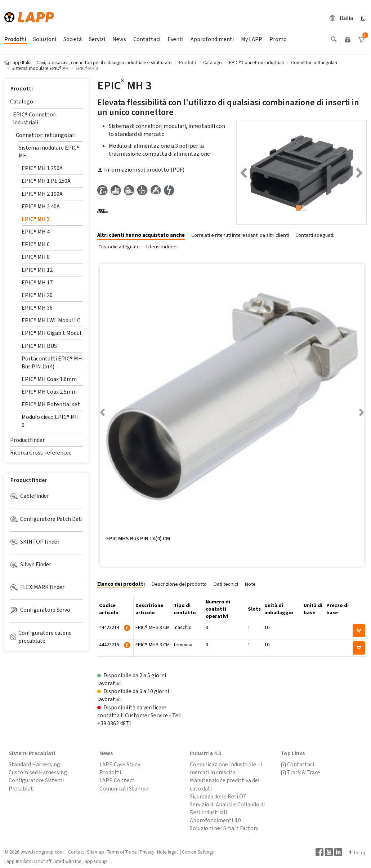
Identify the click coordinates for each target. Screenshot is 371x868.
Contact (76, 852)
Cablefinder (30, 496)
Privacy (147, 852)
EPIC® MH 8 (36, 257)
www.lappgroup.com (42, 852)
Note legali (168, 852)
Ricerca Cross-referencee (41, 453)
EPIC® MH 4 (36, 232)
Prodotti (22, 88)
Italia (339, 18)
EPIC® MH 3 (36, 219)
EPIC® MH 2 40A (41, 206)
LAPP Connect (117, 780)
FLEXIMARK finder (37, 587)
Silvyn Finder (31, 564)
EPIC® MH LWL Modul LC (51, 320)
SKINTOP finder (35, 542)
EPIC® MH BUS (39, 346)
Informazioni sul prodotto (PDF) (141, 170)
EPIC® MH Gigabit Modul (52, 333)
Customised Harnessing (38, 772)
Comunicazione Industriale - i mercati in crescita (226, 768)
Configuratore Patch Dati (46, 519)
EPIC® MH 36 (37, 308)
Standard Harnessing (34, 764)
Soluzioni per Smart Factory (224, 828)
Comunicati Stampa (124, 789)
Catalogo (22, 101)
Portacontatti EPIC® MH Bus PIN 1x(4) (52, 362)
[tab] (144, 236)
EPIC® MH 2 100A (42, 194)
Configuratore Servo (40, 610)
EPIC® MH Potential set (51, 404)
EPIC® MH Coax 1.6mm (49, 379)
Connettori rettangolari (46, 135)
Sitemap (95, 852)
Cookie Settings (198, 852)
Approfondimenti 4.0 (215, 820)
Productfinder (27, 440)
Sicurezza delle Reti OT (218, 796)
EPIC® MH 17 (37, 282)
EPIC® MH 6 (36, 244)
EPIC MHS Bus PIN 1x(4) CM (138, 538)
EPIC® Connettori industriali (35, 118)
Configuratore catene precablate (41, 637)
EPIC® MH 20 (37, 295)
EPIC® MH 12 (37, 270)
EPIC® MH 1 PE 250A (46, 181)
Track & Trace (300, 772)
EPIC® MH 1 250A (42, 168)
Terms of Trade (122, 852)
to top (357, 852)
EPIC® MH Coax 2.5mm (49, 392)
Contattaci (297, 765)
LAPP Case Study (120, 764)
